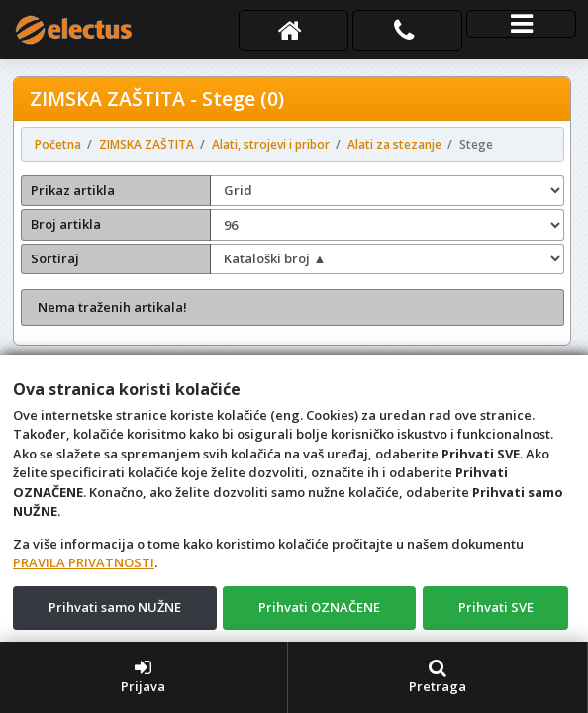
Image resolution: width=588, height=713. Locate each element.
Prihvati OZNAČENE (319, 607)
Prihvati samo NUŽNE (115, 607)
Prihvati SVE (496, 607)
